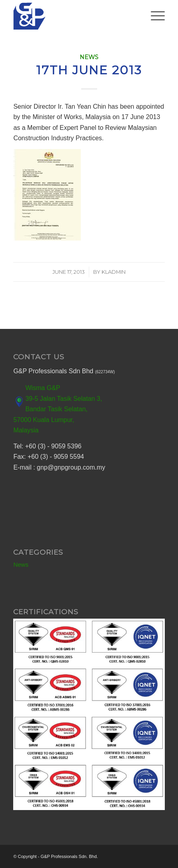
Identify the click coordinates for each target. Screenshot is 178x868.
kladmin (114, 272)
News (89, 57)
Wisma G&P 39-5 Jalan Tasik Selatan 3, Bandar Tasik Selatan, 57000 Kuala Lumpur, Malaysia (58, 409)
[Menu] (154, 16)
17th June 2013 (89, 70)
